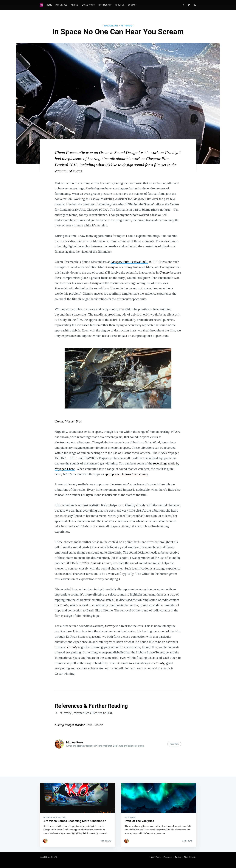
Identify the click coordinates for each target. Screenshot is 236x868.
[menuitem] (49, 5)
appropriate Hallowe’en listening (126, 474)
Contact (132, 5)
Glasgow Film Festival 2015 (129, 262)
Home (49, 5)
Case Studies (88, 5)
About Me (120, 5)
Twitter (178, 857)
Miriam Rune (75, 742)
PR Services (61, 5)
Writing (74, 5)
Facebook (168, 857)
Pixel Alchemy (190, 857)
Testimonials (105, 5)
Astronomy (127, 26)
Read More (174, 744)
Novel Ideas (45, 857)
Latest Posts (155, 857)
